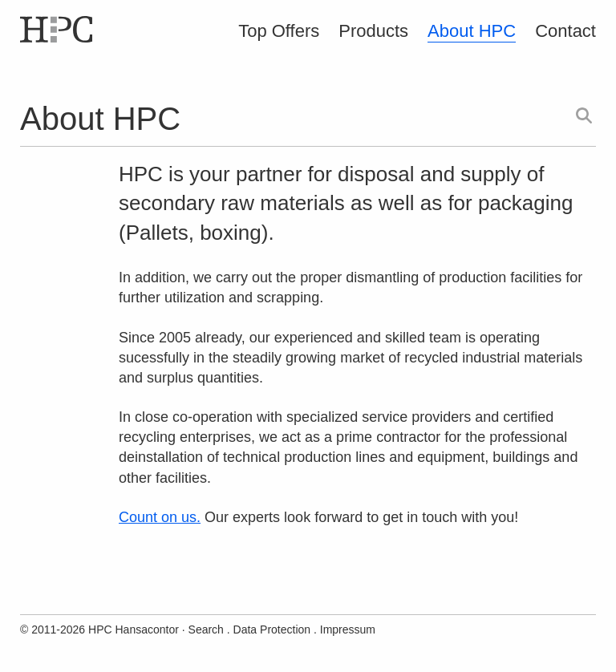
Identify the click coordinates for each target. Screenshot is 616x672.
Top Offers (279, 31)
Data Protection (272, 629)
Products (373, 31)
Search (206, 629)
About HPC (472, 31)
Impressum (348, 629)
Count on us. (160, 517)
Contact (565, 31)
